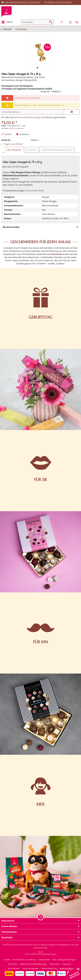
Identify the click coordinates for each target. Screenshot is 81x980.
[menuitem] (8, 22)
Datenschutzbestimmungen (27, 117)
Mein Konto (13, 964)
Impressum (67, 964)
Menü (7, 22)
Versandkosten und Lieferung (24, 960)
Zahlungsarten (44, 960)
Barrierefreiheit (14, 968)
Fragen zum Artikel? (12, 144)
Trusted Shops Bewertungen (57, 150)
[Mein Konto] (70, 22)
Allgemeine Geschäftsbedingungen (33, 964)
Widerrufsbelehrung (49, 968)
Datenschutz (54, 964)
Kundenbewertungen (49, 954)
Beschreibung (15, 150)
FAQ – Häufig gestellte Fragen (64, 960)
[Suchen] (51, 22)
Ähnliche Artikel (11, 227)
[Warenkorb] (77, 22)
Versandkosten (42, 945)
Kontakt (7, 960)
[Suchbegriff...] (37, 22)
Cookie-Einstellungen (30, 968)
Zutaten (32, 150)
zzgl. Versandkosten (17, 128)
